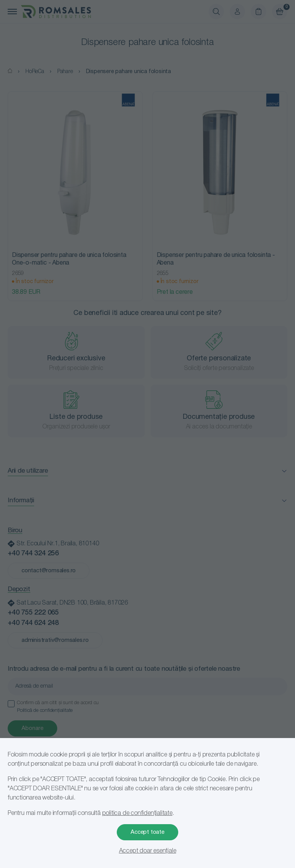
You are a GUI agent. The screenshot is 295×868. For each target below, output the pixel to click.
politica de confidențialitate (137, 813)
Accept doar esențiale (148, 851)
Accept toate (147, 832)
